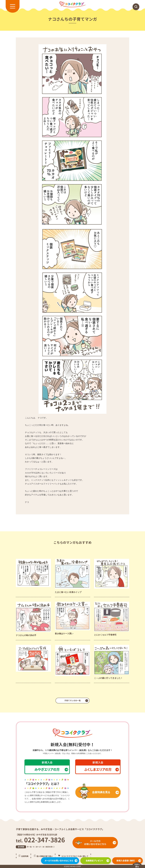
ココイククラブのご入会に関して (75, 856)
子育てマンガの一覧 (72, 701)
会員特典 (25, 856)
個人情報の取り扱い (45, 856)
